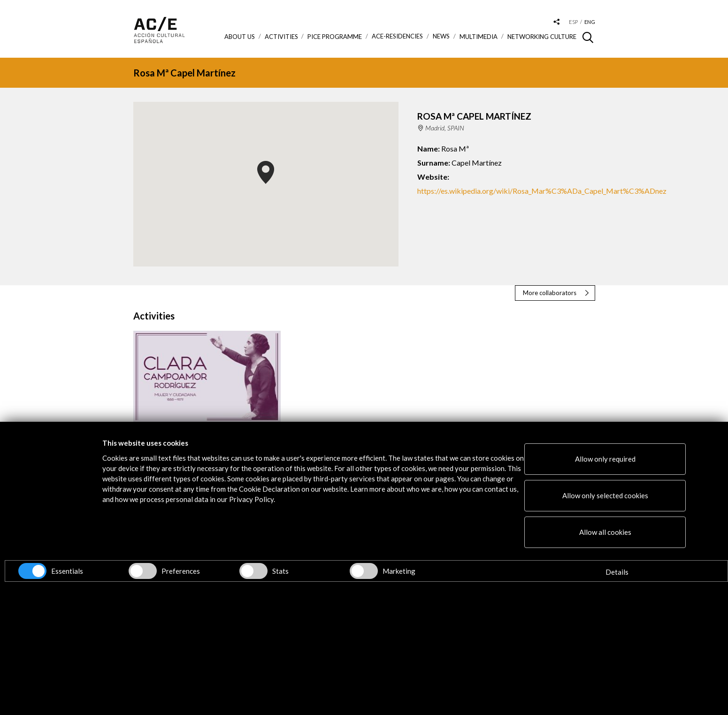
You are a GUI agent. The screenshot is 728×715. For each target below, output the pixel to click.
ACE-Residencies (397, 36)
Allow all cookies (605, 532)
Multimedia (479, 37)
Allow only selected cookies (605, 495)
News (441, 36)
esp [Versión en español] (573, 22)
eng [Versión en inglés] (590, 22)
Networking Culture (542, 37)
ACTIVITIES (281, 37)
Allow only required (605, 459)
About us (240, 37)
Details (617, 572)
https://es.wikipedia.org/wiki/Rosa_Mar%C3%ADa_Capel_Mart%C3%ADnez (542, 191)
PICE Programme (335, 37)
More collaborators (550, 293)
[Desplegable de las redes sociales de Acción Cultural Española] (556, 22)
